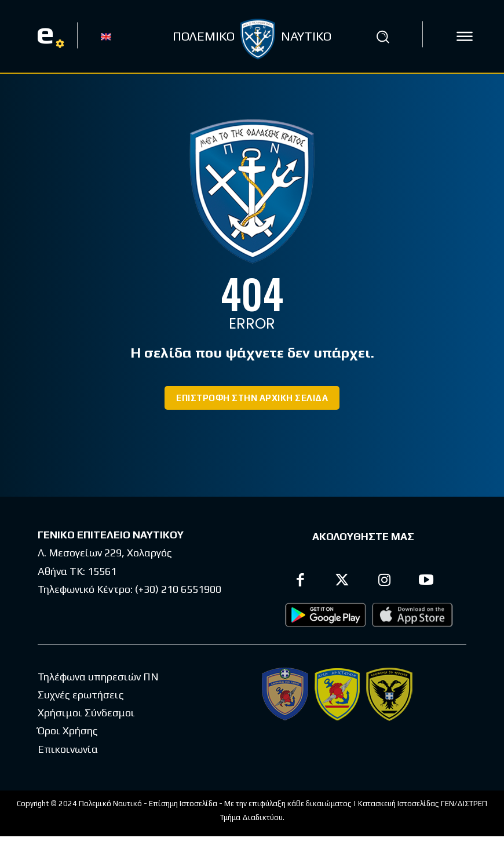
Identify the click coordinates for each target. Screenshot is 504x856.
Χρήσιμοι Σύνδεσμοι (86, 713)
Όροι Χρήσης (68, 731)
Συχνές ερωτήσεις (81, 695)
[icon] (465, 37)
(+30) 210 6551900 (178, 589)
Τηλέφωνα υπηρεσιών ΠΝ (98, 677)
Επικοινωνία (68, 749)
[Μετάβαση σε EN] (106, 36)
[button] (383, 37)
